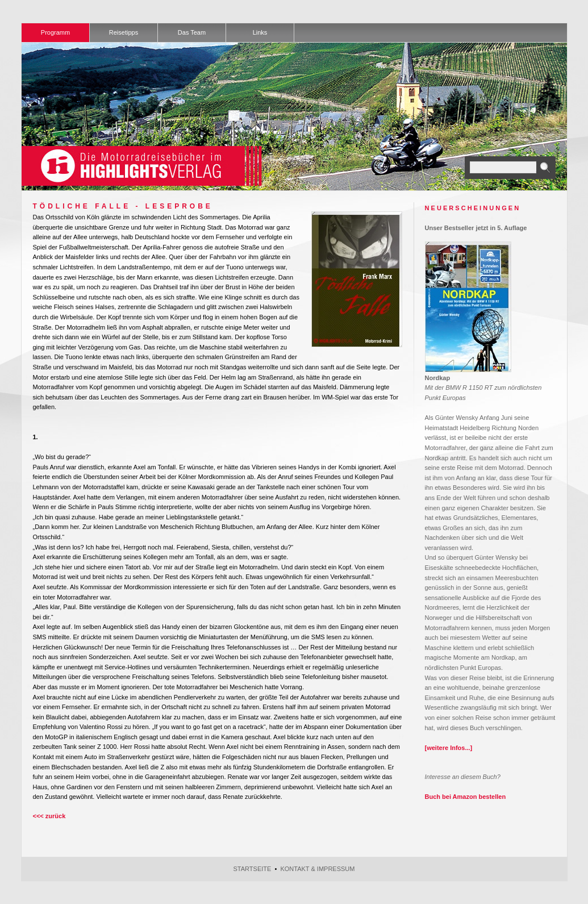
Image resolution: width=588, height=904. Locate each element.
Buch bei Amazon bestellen (466, 797)
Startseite (253, 869)
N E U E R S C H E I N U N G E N (472, 208)
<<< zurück (49, 816)
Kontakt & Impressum (317, 869)
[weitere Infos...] (449, 748)
